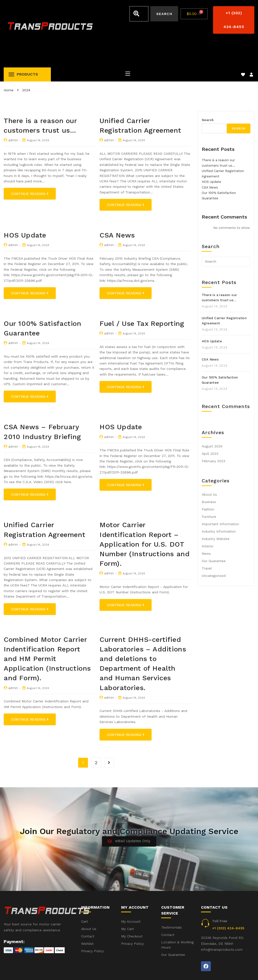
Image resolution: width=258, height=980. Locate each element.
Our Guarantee (214, 533)
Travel (207, 541)
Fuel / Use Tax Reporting (142, 296)
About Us (209, 467)
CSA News (117, 208)
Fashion (208, 482)
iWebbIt (41, 970)
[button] (234, 20)
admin (13, 113)
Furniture (209, 489)
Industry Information (219, 504)
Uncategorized (214, 548)
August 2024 (212, 419)
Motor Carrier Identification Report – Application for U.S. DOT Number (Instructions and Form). (144, 517)
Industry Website (216, 511)
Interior (208, 519)
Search (208, 92)
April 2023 (210, 426)
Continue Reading (30, 166)
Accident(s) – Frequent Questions (196, 970)
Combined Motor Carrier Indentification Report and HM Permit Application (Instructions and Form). (47, 631)
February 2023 (214, 433)
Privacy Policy (243, 970)
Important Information (220, 496)
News (206, 526)
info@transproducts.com (222, 922)
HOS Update (25, 208)
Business (209, 474)
